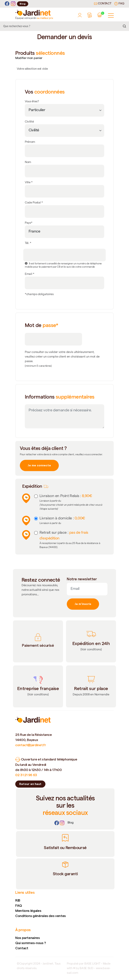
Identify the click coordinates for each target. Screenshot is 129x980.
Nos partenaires (28, 938)
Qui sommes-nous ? (31, 943)
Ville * (29, 183)
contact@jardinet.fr (31, 745)
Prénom (30, 142)
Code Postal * (34, 203)
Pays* (29, 223)
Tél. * (28, 243)
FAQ (119, 4)
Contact (103, 4)
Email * (30, 274)
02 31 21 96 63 (26, 775)
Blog (23, 4)
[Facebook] (7, 4)
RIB (18, 900)
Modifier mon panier (29, 58)
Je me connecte (39, 465)
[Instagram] (13, 4)
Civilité (29, 122)
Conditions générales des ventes (41, 916)
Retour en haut (30, 784)
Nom (28, 162)
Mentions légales (28, 911)
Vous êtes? (32, 102)
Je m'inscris (83, 604)
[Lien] (71, 823)
